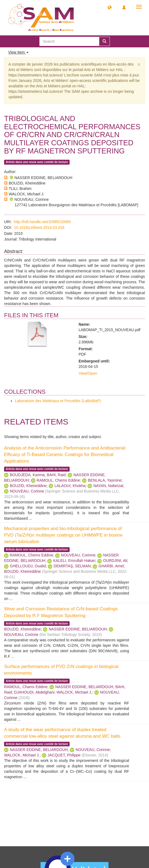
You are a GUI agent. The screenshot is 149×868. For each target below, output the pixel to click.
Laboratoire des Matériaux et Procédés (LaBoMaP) (58, 401)
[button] (110, 7)
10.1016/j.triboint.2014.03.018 (39, 227)
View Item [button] (18, 52)
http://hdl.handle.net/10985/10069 (42, 222)
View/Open (88, 373)
